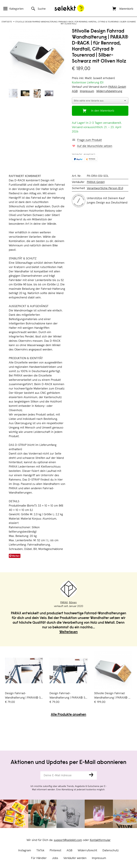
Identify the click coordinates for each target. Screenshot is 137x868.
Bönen (73, 602)
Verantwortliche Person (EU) (105, 188)
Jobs (55, 858)
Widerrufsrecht (87, 850)
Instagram (25, 850)
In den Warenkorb (103, 111)
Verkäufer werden (75, 858)
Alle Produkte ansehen (68, 715)
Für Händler (39, 858)
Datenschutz (111, 850)
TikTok (40, 850)
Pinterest (55, 850)
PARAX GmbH (117, 87)
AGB (69, 850)
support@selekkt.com (68, 840)
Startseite (7, 22)
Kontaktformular (100, 840)
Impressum (99, 858)
